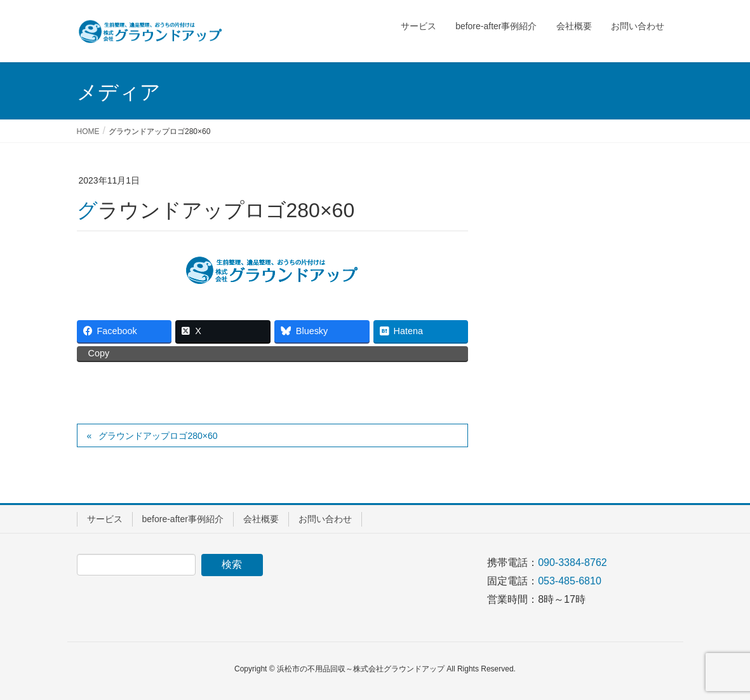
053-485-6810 (570, 581)
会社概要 (261, 519)
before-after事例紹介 (183, 519)
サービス (105, 519)
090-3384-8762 (573, 562)
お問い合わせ (325, 519)
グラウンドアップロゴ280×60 (158, 436)
